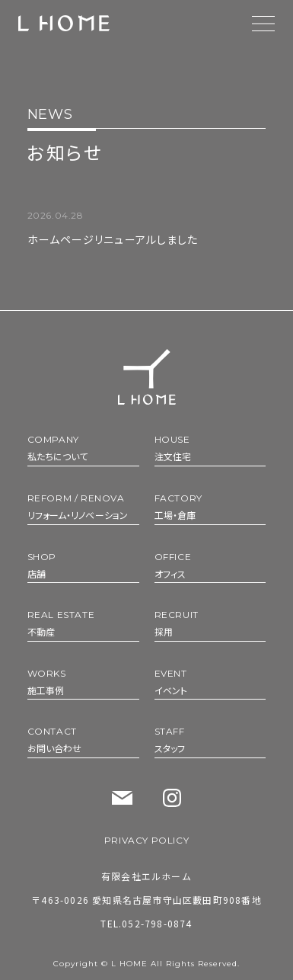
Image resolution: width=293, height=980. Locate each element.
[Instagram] (172, 798)
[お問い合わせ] (122, 798)
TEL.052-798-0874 (146, 924)
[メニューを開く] (263, 24)
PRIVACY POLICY (146, 840)
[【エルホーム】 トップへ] (64, 23)
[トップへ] (147, 377)
